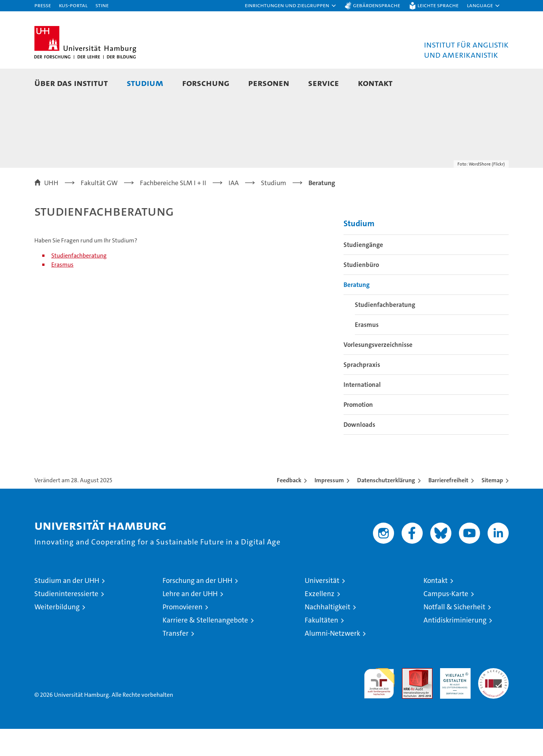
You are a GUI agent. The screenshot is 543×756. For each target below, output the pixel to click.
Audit (409, 699)
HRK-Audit (453, 699)
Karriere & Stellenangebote (205, 647)
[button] (291, 6)
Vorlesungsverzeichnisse (378, 372)
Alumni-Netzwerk (332, 660)
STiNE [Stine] (102, 5)
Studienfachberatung (79, 283)
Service (324, 83)
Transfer (176, 660)
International (362, 412)
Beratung (357, 312)
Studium (145, 83)
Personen (269, 83)
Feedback (289, 507)
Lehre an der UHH (190, 621)
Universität (322, 608)
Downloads (359, 452)
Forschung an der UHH (197, 608)
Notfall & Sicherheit (454, 634)
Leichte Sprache (438, 5)
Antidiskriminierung (455, 647)
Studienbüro (361, 292)
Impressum (329, 507)
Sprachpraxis (362, 392)
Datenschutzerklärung (386, 507)
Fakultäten (321, 647)
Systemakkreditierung (493, 699)
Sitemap (492, 507)
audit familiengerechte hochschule (379, 707)
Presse (43, 5)
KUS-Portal (73, 5)
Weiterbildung (57, 634)
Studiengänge (363, 272)
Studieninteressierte (66, 621)
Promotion (358, 432)
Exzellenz (320, 621)
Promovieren (183, 634)
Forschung (206, 83)
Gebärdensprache (377, 5)
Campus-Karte (446, 621)
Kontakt (375, 83)
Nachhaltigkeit (327, 634)
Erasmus (62, 292)
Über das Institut (71, 83)
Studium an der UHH (67, 608)
